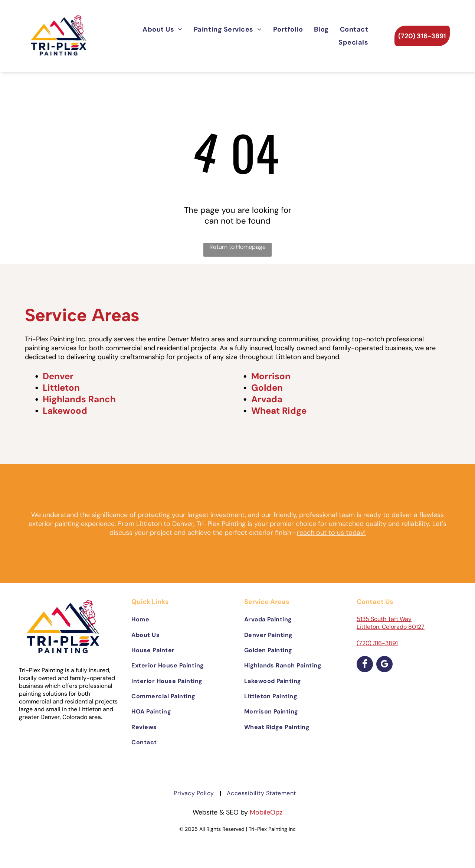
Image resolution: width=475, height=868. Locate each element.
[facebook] (365, 665)
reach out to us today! (331, 533)
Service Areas (82, 315)
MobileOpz (266, 812)
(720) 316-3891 (377, 643)
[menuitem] (163, 29)
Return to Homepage (237, 247)
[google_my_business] (384, 665)
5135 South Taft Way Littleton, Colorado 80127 (391, 623)
